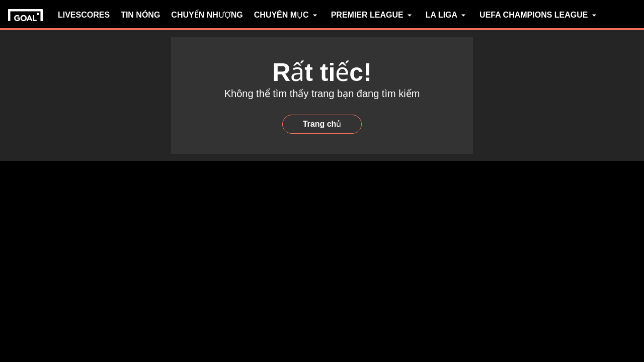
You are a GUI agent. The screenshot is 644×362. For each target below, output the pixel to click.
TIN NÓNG (140, 15)
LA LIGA (447, 15)
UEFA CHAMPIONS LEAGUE (539, 15)
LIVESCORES (84, 15)
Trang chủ (322, 124)
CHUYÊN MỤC (287, 15)
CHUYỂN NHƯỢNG (207, 15)
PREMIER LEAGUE (373, 15)
